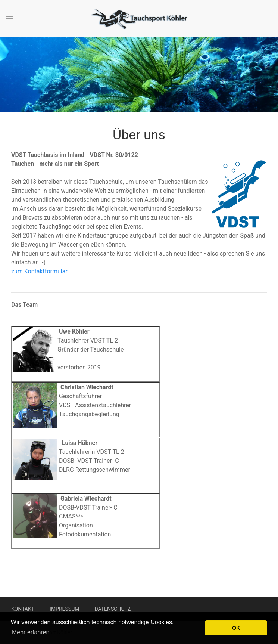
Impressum (64, 609)
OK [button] (236, 628)
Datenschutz (113, 609)
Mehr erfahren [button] (31, 632)
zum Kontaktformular (39, 271)
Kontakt (23, 609)
